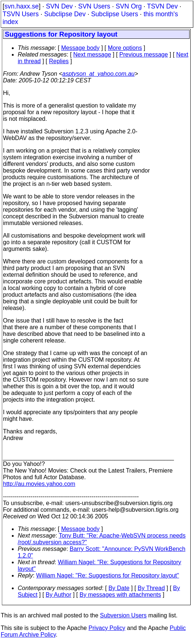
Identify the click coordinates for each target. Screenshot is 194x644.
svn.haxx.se (22, 6)
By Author (59, 595)
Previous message (144, 54)
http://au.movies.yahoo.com (39, 484)
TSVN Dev (162, 6)
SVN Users (94, 6)
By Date (119, 588)
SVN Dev (59, 6)
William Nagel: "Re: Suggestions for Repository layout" (108, 575)
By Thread (152, 588)
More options (125, 48)
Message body (80, 48)
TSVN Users (21, 14)
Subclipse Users (115, 14)
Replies (59, 61)
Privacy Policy (107, 628)
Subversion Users (123, 615)
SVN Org (129, 6)
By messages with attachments (120, 595)
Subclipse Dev (65, 14)
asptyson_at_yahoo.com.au (99, 74)
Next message (92, 54)
